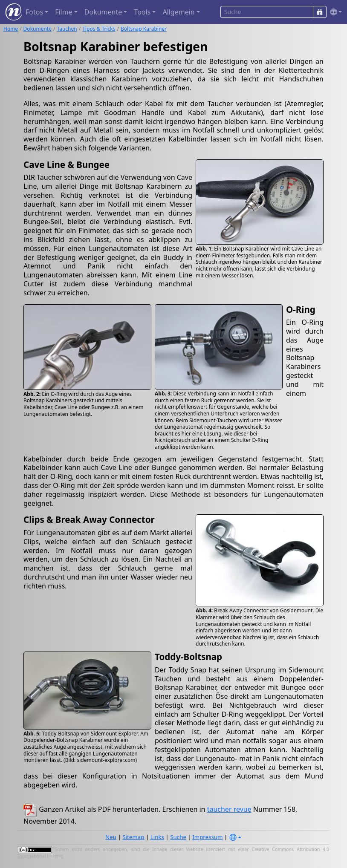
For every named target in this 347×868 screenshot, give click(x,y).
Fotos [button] (34, 12)
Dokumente (38, 29)
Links (157, 837)
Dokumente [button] (103, 12)
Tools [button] (142, 12)
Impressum (207, 837)
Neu (111, 837)
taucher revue (229, 809)
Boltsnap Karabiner (144, 29)
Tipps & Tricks (99, 29)
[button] (334, 12)
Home (11, 29)
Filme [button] (64, 12)
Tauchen (67, 29)
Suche (178, 837)
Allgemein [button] (178, 12)
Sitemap (133, 837)
